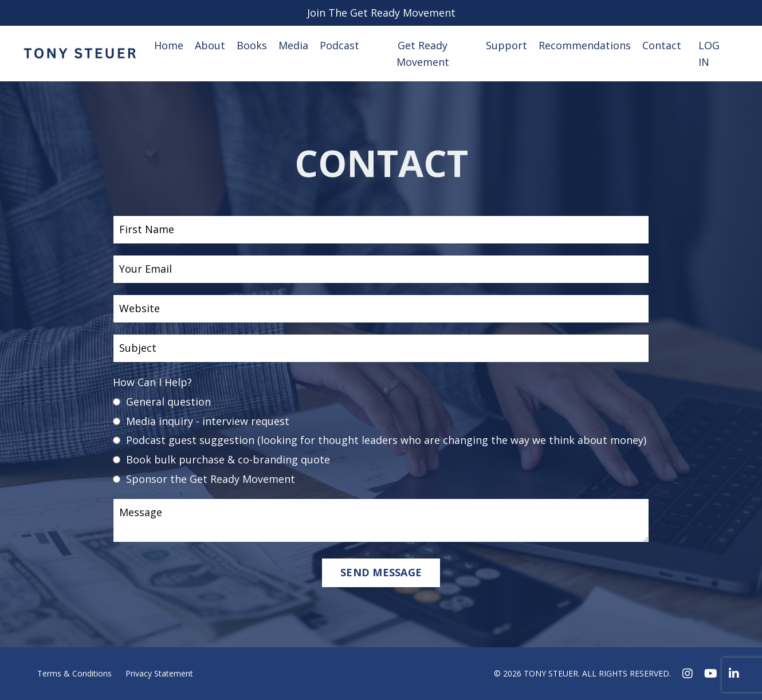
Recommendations (585, 45)
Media (293, 45)
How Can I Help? (152, 382)
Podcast (339, 45)
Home (169, 45)
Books (252, 45)
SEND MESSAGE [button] (381, 572)
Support (506, 45)
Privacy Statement (159, 673)
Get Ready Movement (423, 54)
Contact (662, 45)
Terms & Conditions (74, 673)
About (210, 45)
